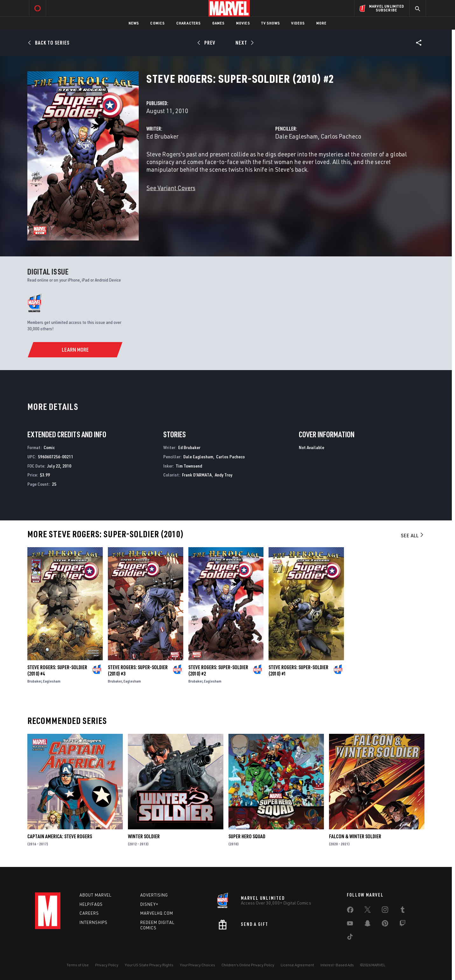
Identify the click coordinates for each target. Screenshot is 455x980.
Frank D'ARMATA (197, 475)
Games (218, 23)
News (134, 23)
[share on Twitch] (402, 925)
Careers (89, 913)
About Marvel (95, 895)
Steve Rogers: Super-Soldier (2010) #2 (218, 670)
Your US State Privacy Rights (149, 965)
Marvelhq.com (157, 913)
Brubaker (34, 681)
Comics (157, 23)
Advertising (154, 895)
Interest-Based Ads (337, 965)
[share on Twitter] (367, 911)
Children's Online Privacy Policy (248, 965)
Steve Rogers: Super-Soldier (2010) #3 (138, 670)
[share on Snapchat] (367, 925)
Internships (94, 922)
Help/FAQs (91, 904)
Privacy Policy (107, 965)
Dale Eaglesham (297, 136)
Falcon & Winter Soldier (355, 836)
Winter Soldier (144, 836)
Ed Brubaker (162, 136)
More (322, 23)
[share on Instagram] (385, 911)
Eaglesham (52, 681)
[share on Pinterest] (385, 925)
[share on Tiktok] (350, 938)
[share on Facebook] (350, 911)
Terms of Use (78, 965)
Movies (243, 23)
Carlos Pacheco (341, 136)
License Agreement (297, 965)
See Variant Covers (171, 188)
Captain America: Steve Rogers (60, 836)
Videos (298, 23)
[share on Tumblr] (402, 911)
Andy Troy (224, 475)
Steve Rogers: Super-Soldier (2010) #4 (57, 670)
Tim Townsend (189, 466)
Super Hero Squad (247, 836)
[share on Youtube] (350, 925)
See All (413, 535)
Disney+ (149, 904)
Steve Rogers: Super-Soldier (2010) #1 (298, 670)
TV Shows (271, 23)
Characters (189, 23)
